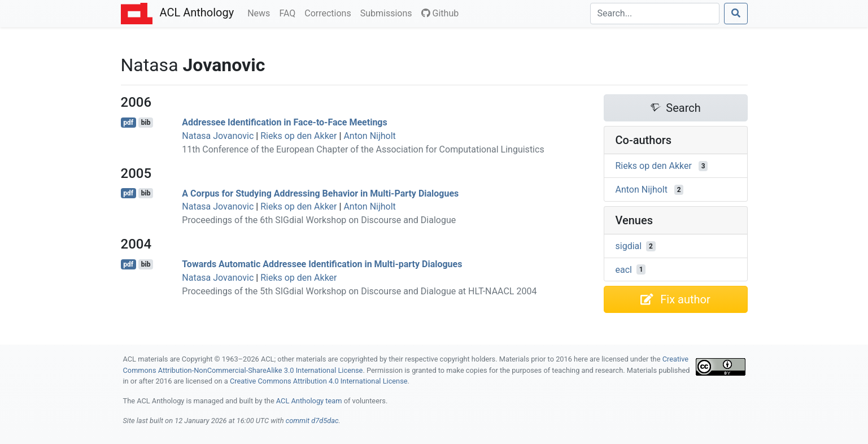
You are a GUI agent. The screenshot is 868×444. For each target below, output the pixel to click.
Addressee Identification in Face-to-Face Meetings (284, 122)
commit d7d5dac (312, 421)
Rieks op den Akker (298, 136)
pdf (128, 123)
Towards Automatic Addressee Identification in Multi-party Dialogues (322, 264)
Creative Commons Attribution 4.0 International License (319, 381)
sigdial (629, 246)
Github (440, 13)
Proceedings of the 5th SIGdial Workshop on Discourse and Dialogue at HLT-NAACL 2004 (359, 291)
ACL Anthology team (309, 401)
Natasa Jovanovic (218, 136)
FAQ (289, 12)
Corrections (330, 12)
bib (146, 123)
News (261, 12)
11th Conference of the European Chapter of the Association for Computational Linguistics (363, 149)
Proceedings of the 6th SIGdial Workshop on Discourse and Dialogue (319, 220)
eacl (624, 269)
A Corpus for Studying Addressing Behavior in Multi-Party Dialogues (320, 193)
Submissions (389, 12)
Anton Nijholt (369, 136)
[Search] (655, 14)
